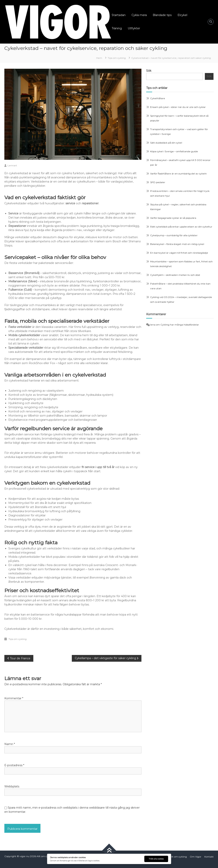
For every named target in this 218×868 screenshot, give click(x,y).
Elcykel (182, 15)
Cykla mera (139, 15)
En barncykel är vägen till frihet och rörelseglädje (179, 253)
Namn (10, 744)
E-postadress (14, 765)
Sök (149, 71)
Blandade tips (162, 15)
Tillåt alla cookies (156, 859)
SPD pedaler (158, 182)
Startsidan (119, 15)
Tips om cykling (117, 58)
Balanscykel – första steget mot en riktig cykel (177, 244)
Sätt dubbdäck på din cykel (166, 143)
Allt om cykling (45, 856)
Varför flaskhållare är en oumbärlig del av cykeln (178, 174)
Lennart (12, 165)
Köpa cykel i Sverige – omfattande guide (174, 151)
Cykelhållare (158, 98)
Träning (117, 28)
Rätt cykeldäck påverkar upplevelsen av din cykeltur (181, 227)
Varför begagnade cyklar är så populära (173, 218)
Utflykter (134, 28)
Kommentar (14, 698)
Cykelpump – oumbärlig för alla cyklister (174, 235)
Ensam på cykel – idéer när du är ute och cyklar (178, 107)
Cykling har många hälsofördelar (180, 325)
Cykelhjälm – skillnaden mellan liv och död (175, 275)
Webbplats (12, 786)
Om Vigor (196, 857)
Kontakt (209, 857)
